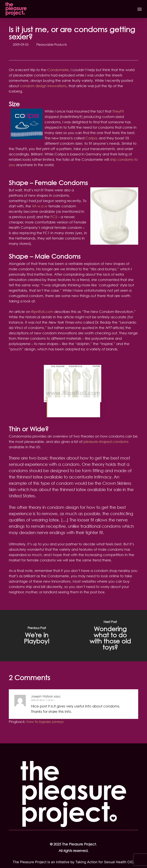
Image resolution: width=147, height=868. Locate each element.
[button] (140, 9)
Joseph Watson (42, 696)
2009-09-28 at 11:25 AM (43, 700)
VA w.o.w (40, 206)
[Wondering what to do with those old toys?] (110, 636)
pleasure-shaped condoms (106, 442)
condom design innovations (43, 86)
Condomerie (58, 70)
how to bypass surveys (45, 722)
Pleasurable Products (52, 45)
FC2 (54, 217)
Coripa (91, 138)
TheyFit (118, 111)
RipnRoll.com (42, 312)
